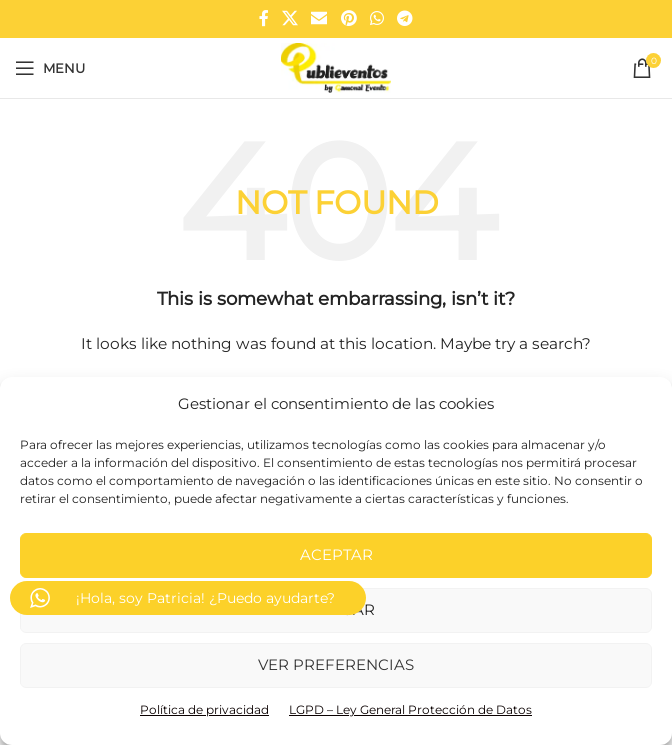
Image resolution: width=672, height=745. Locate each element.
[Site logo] (335, 67)
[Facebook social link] (263, 18)
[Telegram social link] (405, 18)
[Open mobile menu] (50, 68)
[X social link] (289, 18)
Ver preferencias (336, 664)
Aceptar (336, 554)
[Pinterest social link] (348, 18)
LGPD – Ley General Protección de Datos (410, 709)
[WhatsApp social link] (376, 18)
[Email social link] (319, 18)
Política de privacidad (204, 709)
